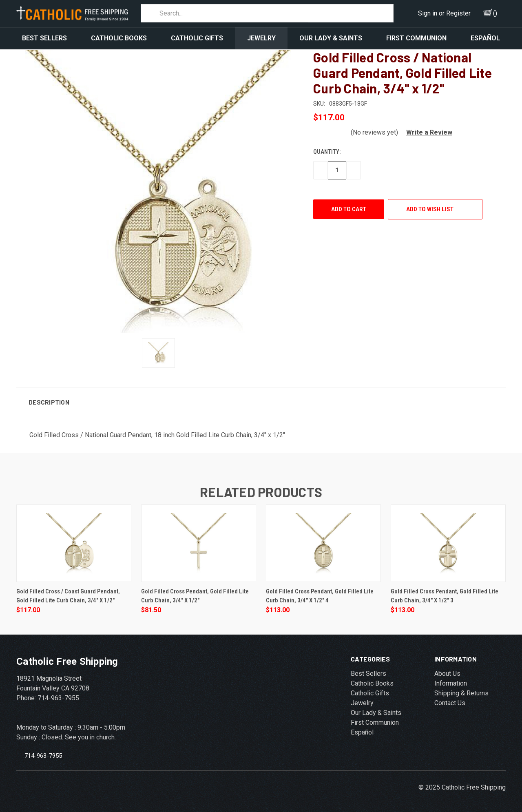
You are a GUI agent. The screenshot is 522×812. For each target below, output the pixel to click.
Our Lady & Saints (331, 38)
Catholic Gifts (197, 38)
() (495, 13)
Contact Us (450, 699)
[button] (426, 129)
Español (485, 38)
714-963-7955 (43, 752)
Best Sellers (44, 38)
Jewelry (261, 38)
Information (451, 680)
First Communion (416, 38)
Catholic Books (119, 38)
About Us (447, 670)
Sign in (428, 13)
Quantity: (327, 148)
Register (458, 13)
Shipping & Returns (461, 689)
